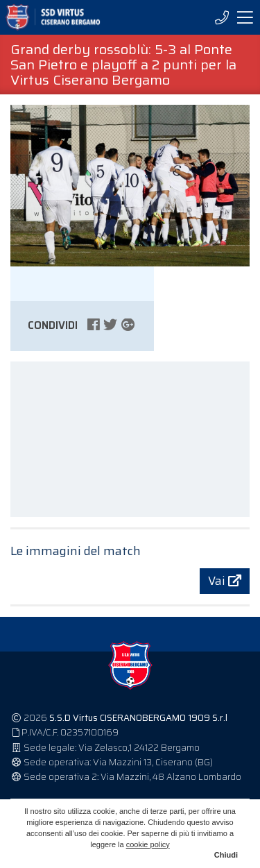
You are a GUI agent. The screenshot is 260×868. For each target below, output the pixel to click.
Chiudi (226, 855)
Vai (225, 581)
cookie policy (148, 844)
